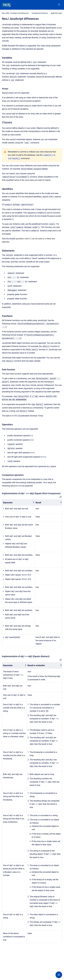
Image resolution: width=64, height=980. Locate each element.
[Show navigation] (59, 975)
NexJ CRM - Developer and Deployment (15, 13)
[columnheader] (18, 503)
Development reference (40, 13)
